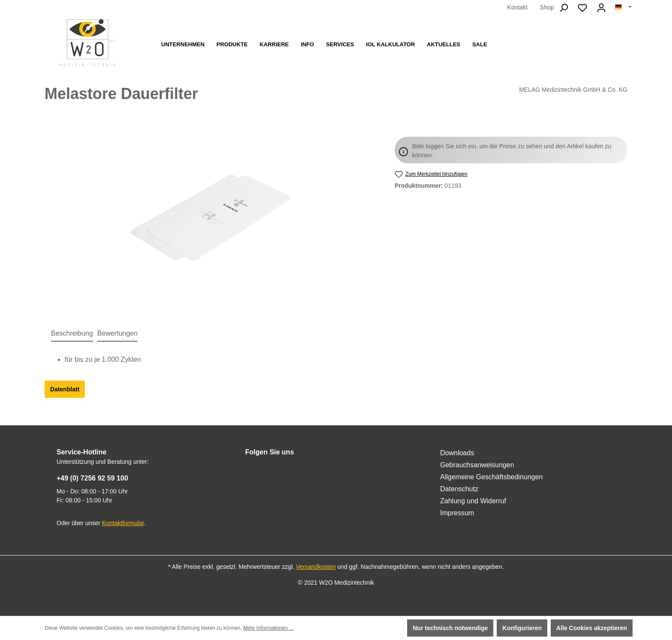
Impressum (457, 513)
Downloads (457, 453)
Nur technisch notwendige (450, 628)
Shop (547, 7)
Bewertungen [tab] (117, 333)
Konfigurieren (522, 628)
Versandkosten (316, 567)
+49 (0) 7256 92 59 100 (92, 478)
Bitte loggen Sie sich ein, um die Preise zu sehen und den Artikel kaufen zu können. (512, 151)
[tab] (72, 334)
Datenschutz (459, 489)
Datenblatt (65, 389)
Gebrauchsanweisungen (477, 465)
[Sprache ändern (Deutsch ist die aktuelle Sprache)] (623, 7)
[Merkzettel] (582, 8)
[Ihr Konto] (601, 8)
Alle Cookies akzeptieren (592, 628)
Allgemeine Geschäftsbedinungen (491, 477)
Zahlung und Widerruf (473, 501)
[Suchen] (564, 8)
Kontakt (517, 7)
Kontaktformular (123, 523)
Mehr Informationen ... (268, 628)
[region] (211, 219)
